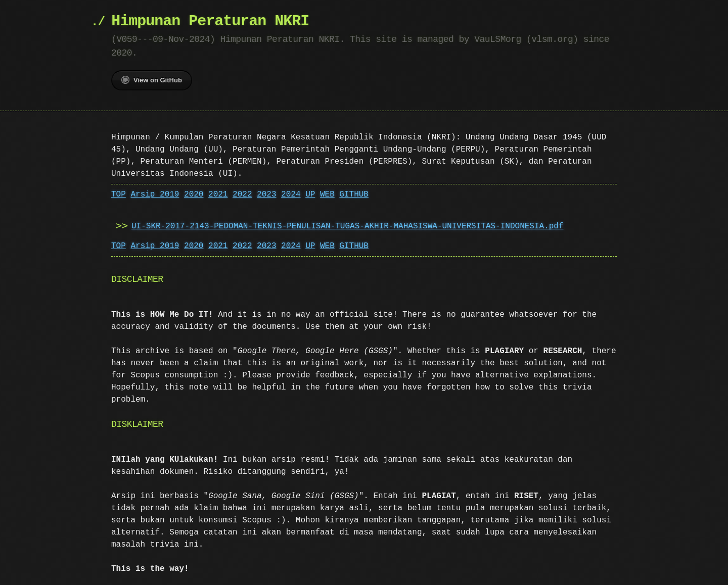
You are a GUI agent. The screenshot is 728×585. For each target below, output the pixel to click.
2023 (266, 194)
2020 (194, 194)
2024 (291, 194)
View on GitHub (152, 80)
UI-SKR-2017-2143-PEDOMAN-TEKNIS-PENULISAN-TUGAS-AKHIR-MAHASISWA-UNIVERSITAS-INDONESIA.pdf (347, 226)
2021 (218, 194)
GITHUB (354, 194)
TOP (119, 194)
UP (310, 194)
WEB (327, 194)
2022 (242, 194)
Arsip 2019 (155, 194)
